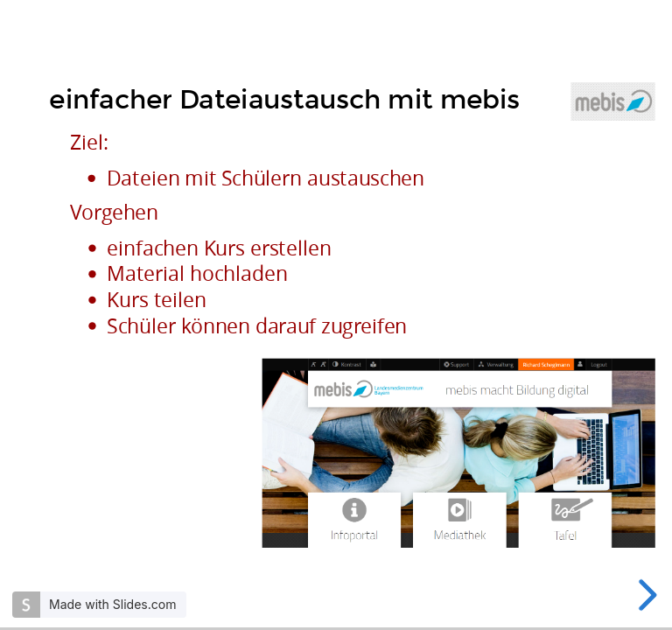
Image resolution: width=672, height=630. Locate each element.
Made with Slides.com (112, 604)
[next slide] (645, 595)
